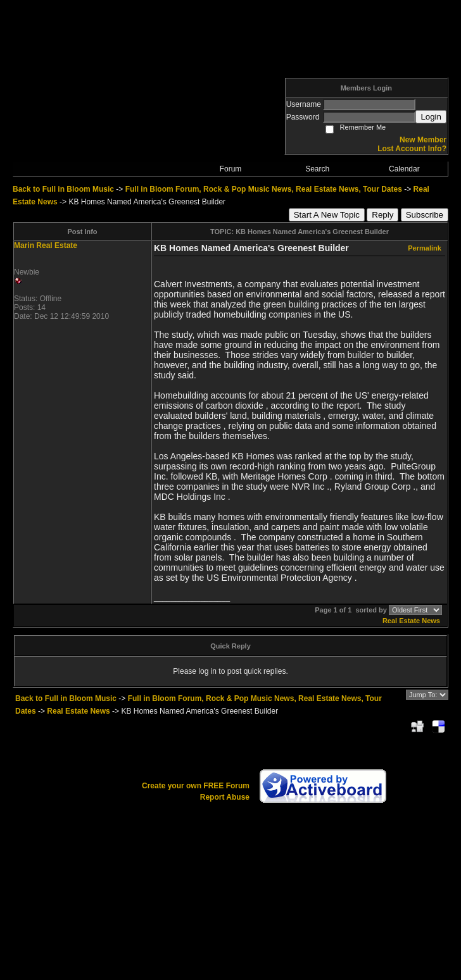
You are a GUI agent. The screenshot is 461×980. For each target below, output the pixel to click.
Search (317, 169)
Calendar (404, 169)
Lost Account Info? (412, 149)
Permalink (425, 248)
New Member (423, 140)
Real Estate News (411, 621)
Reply (382, 215)
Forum (231, 169)
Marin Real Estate (46, 245)
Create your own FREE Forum (196, 786)
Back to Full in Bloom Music (63, 189)
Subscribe (425, 215)
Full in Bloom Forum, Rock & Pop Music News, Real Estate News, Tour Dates (264, 189)
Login (431, 117)
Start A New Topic (327, 215)
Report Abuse (225, 797)
